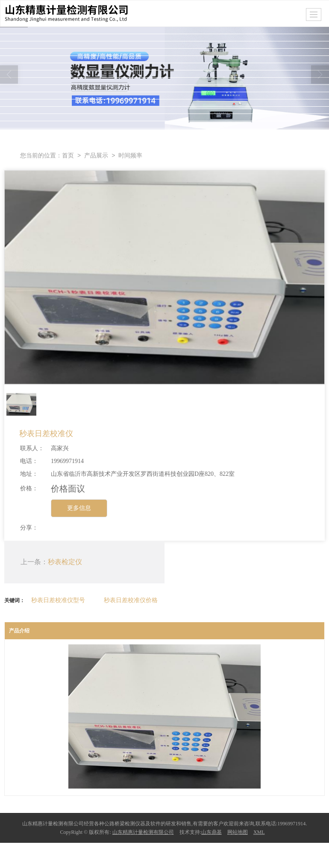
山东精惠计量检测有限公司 (143, 832)
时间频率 (130, 155)
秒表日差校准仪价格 (131, 600)
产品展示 (96, 155)
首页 (68, 155)
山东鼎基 (211, 832)
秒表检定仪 (65, 562)
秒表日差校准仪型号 (58, 600)
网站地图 (238, 832)
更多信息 (79, 508)
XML (259, 832)
